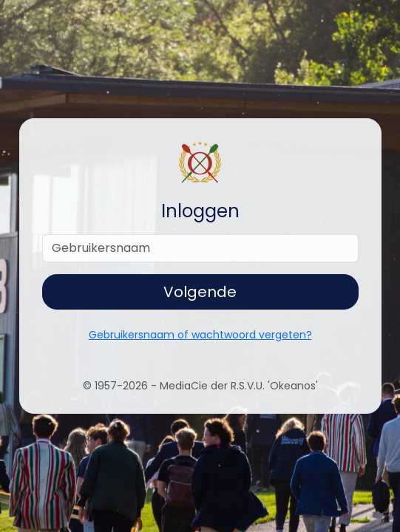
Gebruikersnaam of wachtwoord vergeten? (200, 335)
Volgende (200, 292)
